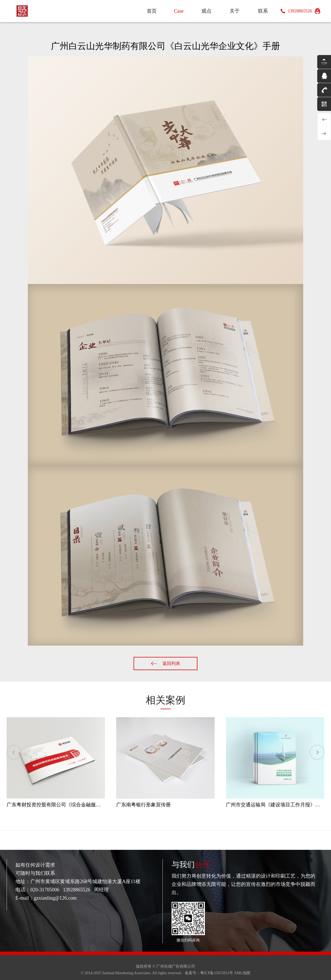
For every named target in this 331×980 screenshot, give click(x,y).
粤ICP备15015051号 (217, 973)
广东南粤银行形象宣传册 (143, 805)
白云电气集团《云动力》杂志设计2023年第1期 (324, 133)
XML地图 (242, 973)
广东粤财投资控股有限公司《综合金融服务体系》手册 (66, 805)
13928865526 (300, 11)
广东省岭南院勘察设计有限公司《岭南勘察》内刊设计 (324, 120)
